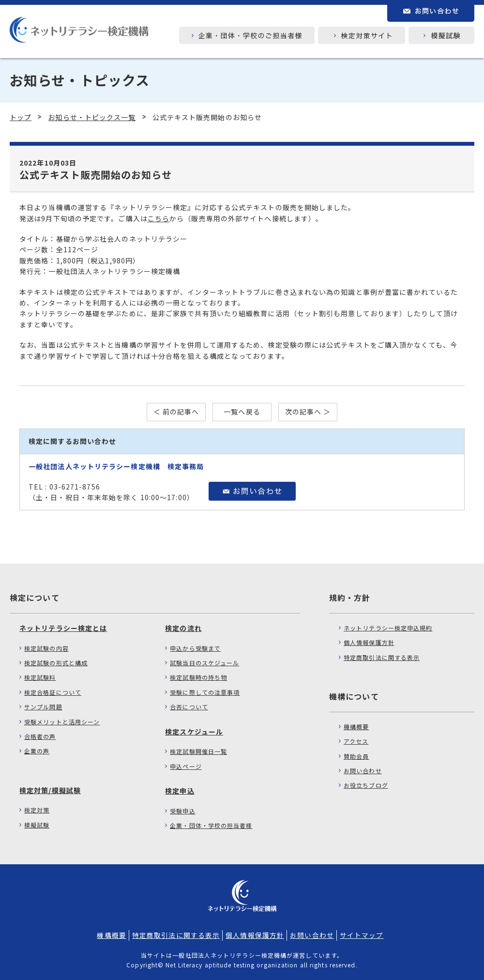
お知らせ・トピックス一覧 (92, 117)
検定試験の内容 (46, 648)
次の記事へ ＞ (308, 412)
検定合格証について (53, 692)
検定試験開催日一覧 (198, 751)
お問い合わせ (363, 771)
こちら (159, 218)
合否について (189, 707)
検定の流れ (183, 628)
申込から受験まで (195, 648)
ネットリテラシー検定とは (63, 628)
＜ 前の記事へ (176, 412)
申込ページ (186, 766)
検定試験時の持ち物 (198, 677)
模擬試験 (37, 825)
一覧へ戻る (242, 412)
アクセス (356, 741)
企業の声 (37, 751)
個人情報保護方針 (369, 642)
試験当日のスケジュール (204, 663)
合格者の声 (40, 736)
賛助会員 (356, 756)
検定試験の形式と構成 (56, 663)
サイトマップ (362, 935)
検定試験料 (40, 677)
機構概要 (356, 727)
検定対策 (37, 810)
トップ (21, 117)
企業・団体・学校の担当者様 (211, 825)
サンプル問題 (43, 707)
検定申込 (180, 791)
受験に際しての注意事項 (205, 692)
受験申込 (182, 811)
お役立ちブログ (366, 785)
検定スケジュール (194, 732)
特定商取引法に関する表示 (382, 657)
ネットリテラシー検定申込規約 (388, 628)
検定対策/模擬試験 (50, 790)
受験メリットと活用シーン (62, 722)
